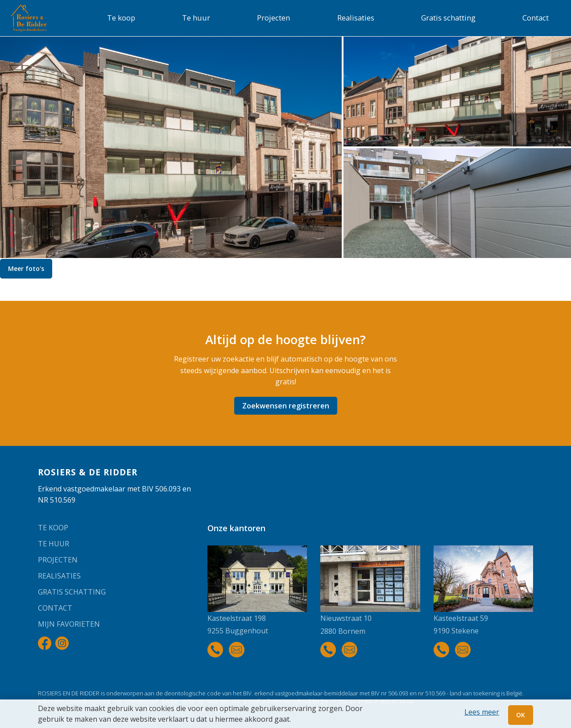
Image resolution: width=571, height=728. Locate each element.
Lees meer (482, 712)
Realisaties (356, 18)
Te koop (121, 18)
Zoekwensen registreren (286, 406)
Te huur (196, 18)
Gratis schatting (448, 18)
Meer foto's (26, 268)
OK (521, 715)
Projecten (273, 18)
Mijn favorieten (69, 624)
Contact (536, 18)
